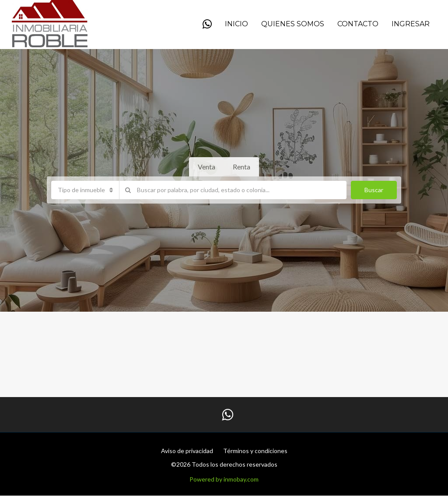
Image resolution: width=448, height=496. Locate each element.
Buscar (374, 190)
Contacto (358, 24)
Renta (241, 167)
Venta (206, 167)
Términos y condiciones (255, 451)
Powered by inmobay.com (224, 479)
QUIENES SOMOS (293, 24)
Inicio (236, 24)
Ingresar (411, 24)
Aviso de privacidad (187, 451)
